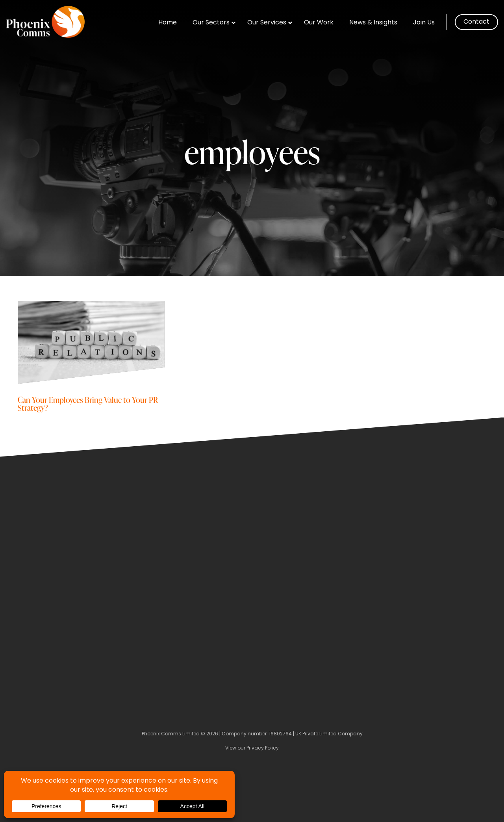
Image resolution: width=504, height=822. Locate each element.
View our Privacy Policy (252, 748)
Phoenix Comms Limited (171, 734)
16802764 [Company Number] (280, 734)
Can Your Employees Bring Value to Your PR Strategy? (88, 404)
